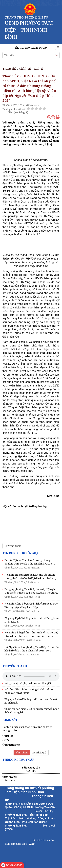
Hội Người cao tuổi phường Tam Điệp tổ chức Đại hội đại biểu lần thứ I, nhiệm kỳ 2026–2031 (32, 649)
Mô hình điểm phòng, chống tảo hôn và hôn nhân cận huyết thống (29, 691)
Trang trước (13, 546)
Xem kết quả (39, 753)
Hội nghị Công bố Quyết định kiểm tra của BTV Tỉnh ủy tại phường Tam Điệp (31, 605)
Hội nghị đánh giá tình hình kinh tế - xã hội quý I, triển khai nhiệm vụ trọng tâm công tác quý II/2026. (31, 635)
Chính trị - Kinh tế (31, 69)
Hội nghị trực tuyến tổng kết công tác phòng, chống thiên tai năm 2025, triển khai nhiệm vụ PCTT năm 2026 (30, 577)
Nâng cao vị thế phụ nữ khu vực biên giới (28, 683)
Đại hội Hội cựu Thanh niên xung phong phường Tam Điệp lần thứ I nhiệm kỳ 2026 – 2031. (29, 562)
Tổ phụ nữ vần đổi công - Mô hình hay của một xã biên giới (31, 701)
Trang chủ (9, 69)
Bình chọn (22, 753)
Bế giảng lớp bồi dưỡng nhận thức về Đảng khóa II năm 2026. (32, 620)
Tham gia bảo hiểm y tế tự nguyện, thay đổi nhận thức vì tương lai (32, 711)
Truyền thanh (15, 666)
